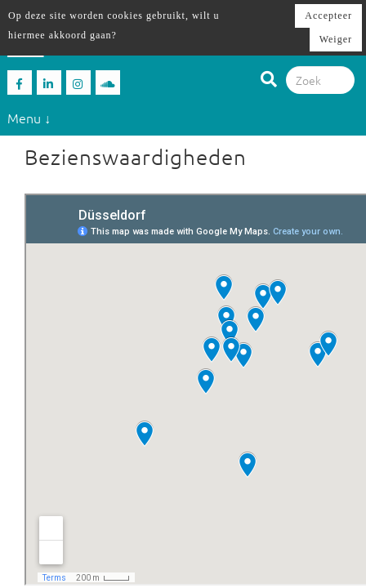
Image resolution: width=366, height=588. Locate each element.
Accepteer (328, 16)
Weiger (336, 39)
